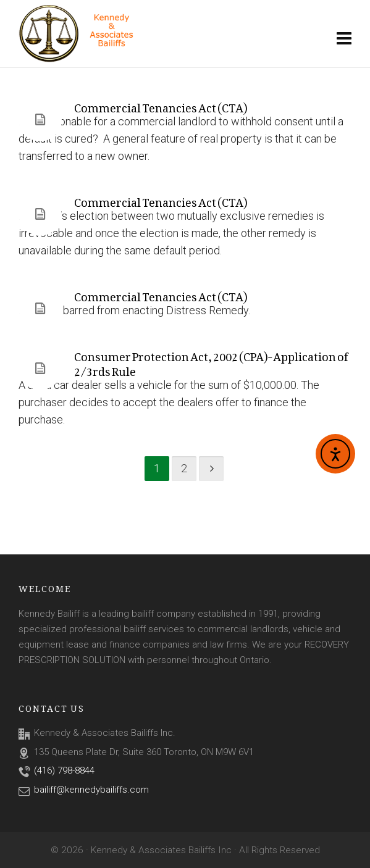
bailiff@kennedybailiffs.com (91, 790)
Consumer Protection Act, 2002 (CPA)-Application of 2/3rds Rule (211, 361)
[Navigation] (344, 39)
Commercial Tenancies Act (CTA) (161, 105)
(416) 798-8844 (64, 770)
